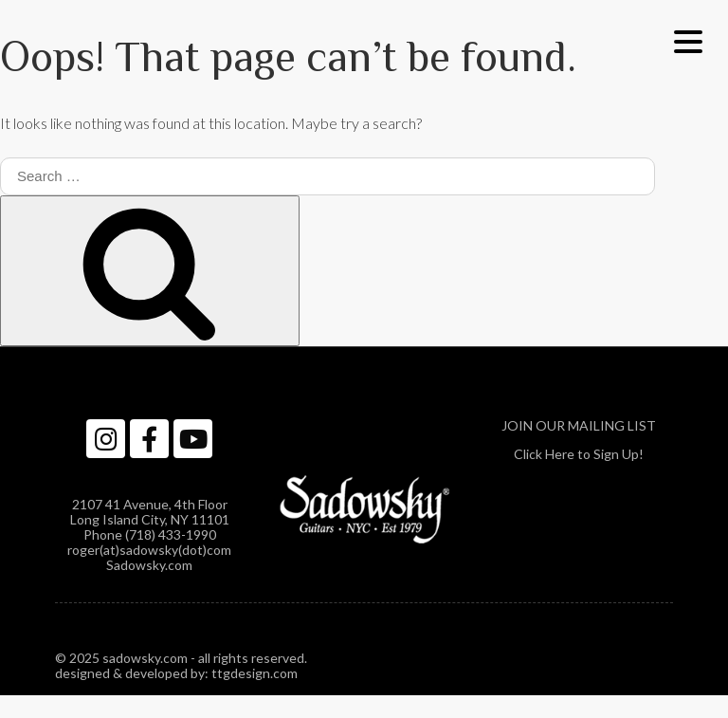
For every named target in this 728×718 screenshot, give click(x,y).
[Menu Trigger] (688, 40)
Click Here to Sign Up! (579, 454)
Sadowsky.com (149, 565)
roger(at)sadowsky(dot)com (149, 550)
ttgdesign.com (255, 673)
